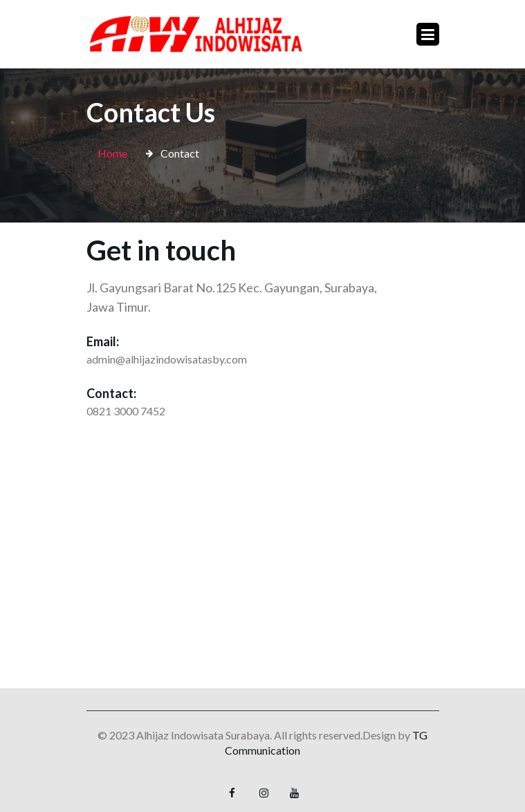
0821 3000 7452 (126, 411)
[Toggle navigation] (428, 34)
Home (112, 153)
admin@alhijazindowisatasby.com (167, 359)
